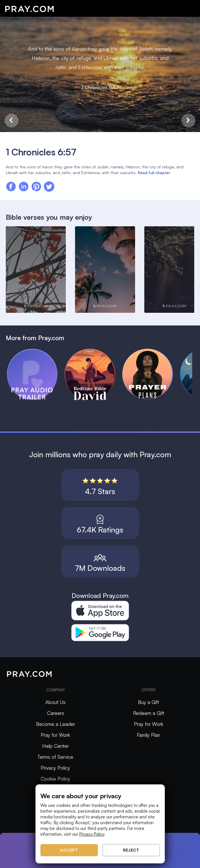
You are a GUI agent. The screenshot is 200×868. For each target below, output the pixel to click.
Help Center (55, 746)
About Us (55, 702)
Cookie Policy (55, 779)
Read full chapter (154, 173)
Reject (131, 850)
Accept (69, 850)
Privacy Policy (55, 768)
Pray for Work (55, 735)
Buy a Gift (148, 702)
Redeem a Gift (149, 713)
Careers (56, 713)
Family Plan (148, 735)
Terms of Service (55, 757)
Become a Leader (56, 724)
